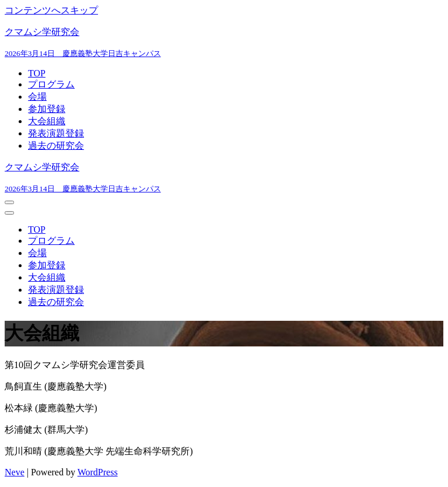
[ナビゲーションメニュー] (9, 202)
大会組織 (47, 121)
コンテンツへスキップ (51, 10)
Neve (15, 472)
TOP (37, 73)
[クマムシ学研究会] (224, 43)
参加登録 (47, 109)
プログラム (51, 84)
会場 (37, 97)
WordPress (98, 472)
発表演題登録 (56, 133)
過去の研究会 (56, 146)
